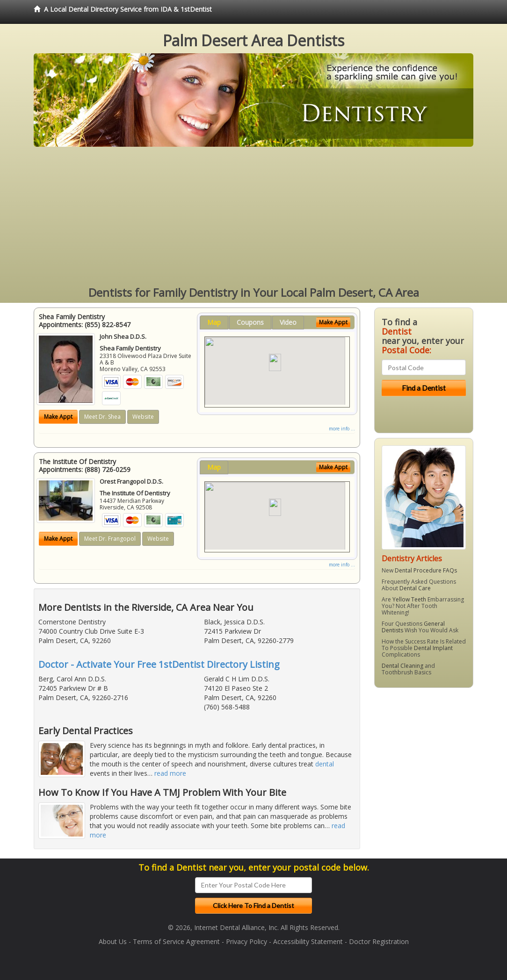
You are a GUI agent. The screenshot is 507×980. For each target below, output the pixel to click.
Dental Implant (433, 648)
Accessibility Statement (308, 941)
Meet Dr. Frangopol (110, 539)
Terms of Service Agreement (176, 941)
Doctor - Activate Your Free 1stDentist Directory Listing (159, 664)
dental (325, 764)
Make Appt (58, 417)
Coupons (250, 322)
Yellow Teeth (409, 599)
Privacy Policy (246, 941)
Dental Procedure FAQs (426, 570)
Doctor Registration (379, 941)
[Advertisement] (253, 217)
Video (288, 322)
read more (170, 773)
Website (143, 417)
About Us (113, 941)
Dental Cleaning (402, 666)
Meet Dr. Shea (102, 417)
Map (214, 322)
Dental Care (415, 588)
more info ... (342, 429)
